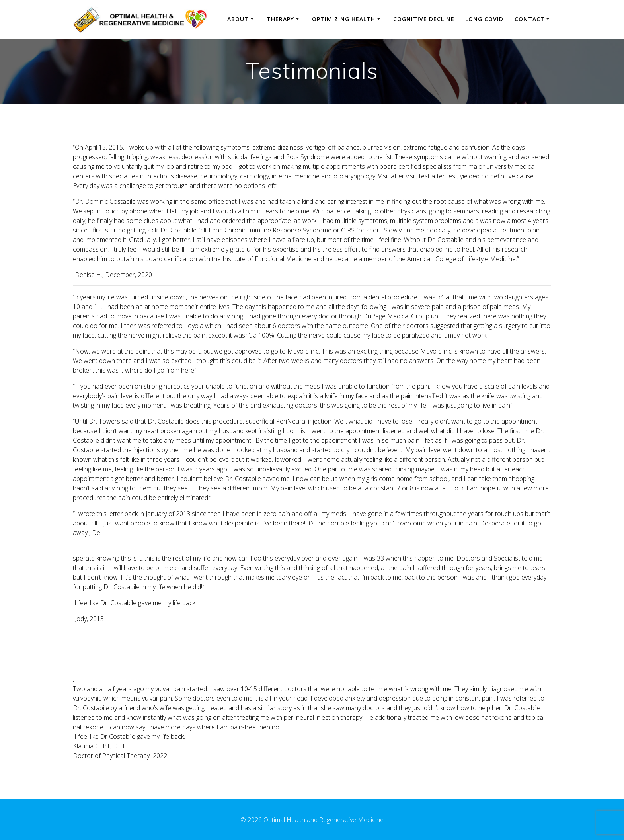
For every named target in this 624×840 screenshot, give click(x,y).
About (238, 19)
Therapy (280, 19)
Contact (530, 19)
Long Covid (484, 19)
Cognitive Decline (424, 19)
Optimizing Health (344, 19)
